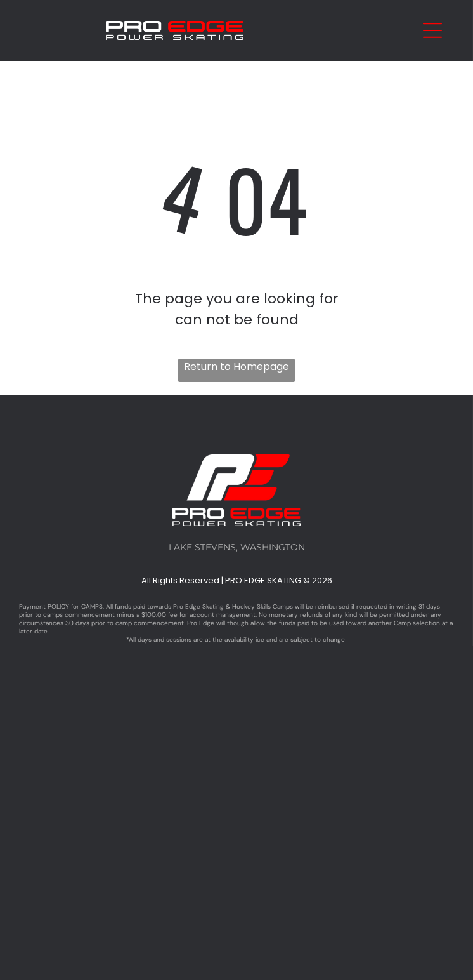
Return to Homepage (236, 367)
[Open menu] (432, 30)
